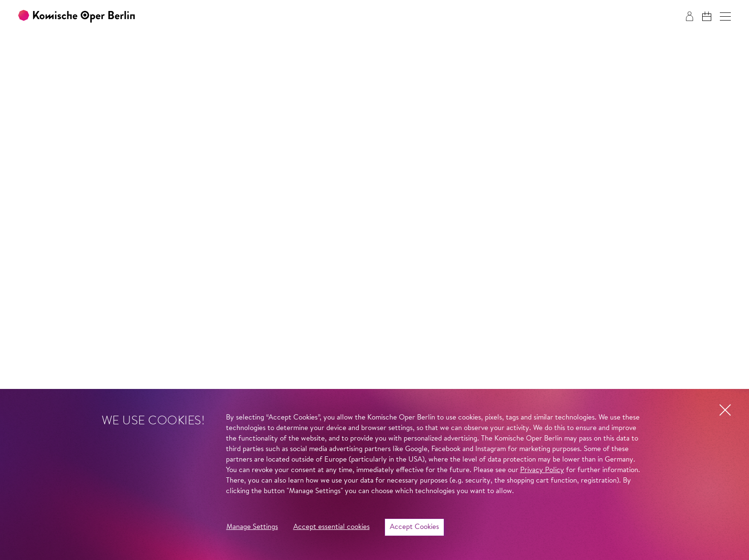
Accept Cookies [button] (414, 527)
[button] (725, 16)
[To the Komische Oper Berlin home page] (76, 16)
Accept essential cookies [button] (332, 527)
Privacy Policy (542, 470)
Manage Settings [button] (252, 527)
